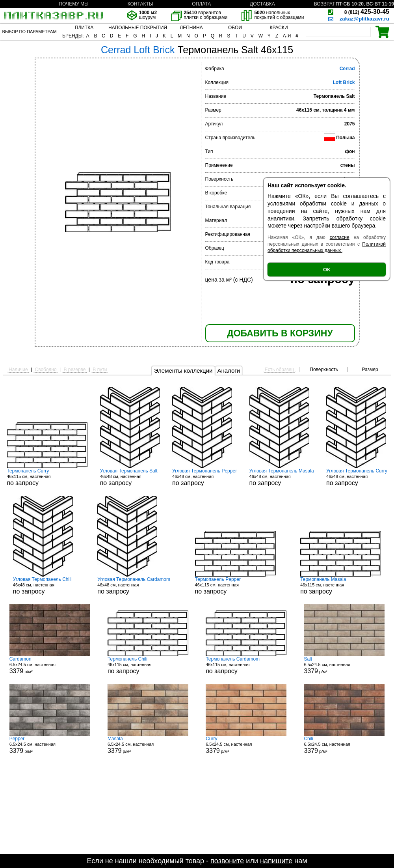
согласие (340, 237)
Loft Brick (344, 82)
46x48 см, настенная (130, 477)
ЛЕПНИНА (191, 28)
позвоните (227, 861)
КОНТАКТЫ (140, 4)
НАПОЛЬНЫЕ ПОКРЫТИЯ (138, 28)
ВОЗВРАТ (325, 4)
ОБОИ (235, 28)
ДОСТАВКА (262, 4)
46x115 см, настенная (47, 477)
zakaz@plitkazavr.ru (364, 19)
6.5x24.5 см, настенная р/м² (50, 665)
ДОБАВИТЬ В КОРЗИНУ (280, 333)
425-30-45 (367, 12)
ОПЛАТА (201, 4)
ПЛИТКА (84, 28)
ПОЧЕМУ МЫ (73, 4)
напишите (276, 861)
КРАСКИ (279, 28)
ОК (327, 270)
